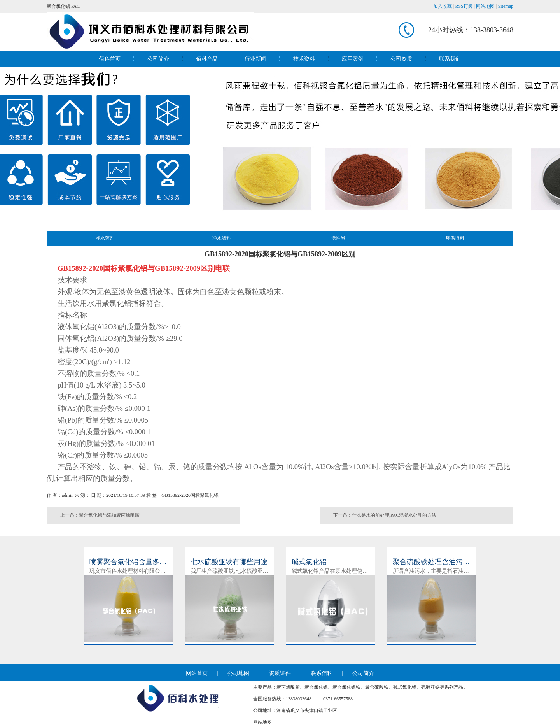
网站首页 (197, 673)
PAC (75, 6)
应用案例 (353, 59)
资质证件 (280, 673)
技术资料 (304, 59)
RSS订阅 (464, 6)
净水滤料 (222, 238)
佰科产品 (207, 59)
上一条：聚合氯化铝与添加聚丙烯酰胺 (100, 515)
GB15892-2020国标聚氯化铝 (190, 495)
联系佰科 (322, 673)
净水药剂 (105, 238)
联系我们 (450, 59)
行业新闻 (255, 59)
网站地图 (485, 6)
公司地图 (238, 673)
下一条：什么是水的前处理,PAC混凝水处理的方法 (385, 515)
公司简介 (158, 59)
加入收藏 (443, 6)
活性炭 (338, 238)
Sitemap (506, 6)
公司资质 (401, 59)
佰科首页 (110, 59)
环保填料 (455, 238)
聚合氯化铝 (58, 6)
